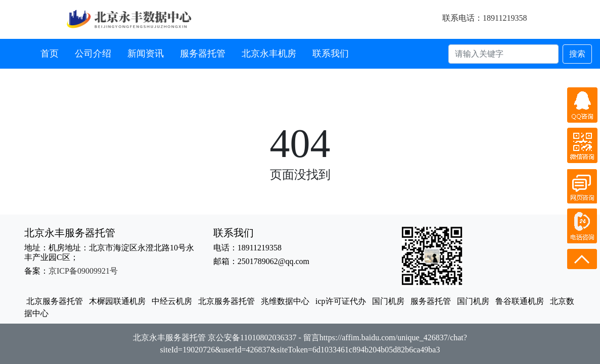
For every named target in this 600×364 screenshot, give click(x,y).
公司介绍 (93, 54)
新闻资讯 (146, 54)
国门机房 (388, 301)
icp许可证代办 (341, 301)
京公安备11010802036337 (252, 337)
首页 (50, 54)
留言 (311, 337)
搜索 (577, 54)
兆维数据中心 (285, 301)
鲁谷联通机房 (520, 301)
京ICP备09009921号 (83, 271)
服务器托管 (203, 54)
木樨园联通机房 (117, 301)
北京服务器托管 (55, 301)
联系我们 (331, 54)
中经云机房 (172, 301)
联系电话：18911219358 (484, 18)
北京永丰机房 (269, 54)
